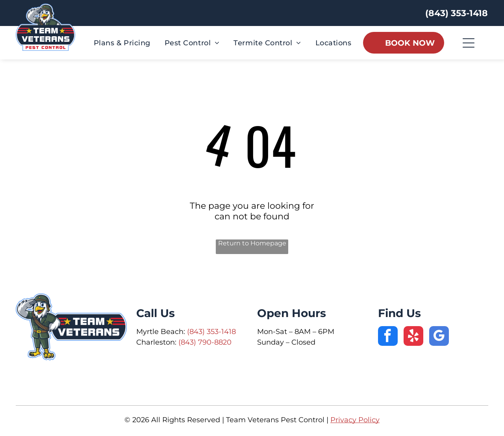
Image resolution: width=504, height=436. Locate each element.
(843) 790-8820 (205, 342)
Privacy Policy (355, 420)
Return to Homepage (252, 243)
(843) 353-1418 (211, 332)
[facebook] (388, 337)
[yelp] (413, 337)
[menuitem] (122, 43)
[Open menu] (469, 43)
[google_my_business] (439, 337)
